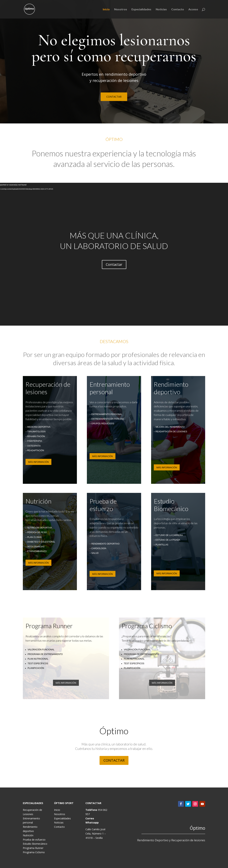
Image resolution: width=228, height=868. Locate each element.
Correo (90, 818)
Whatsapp (92, 822)
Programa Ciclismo (34, 852)
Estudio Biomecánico (35, 844)
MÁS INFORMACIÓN (38, 462)
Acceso (193, 9)
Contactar (114, 264)
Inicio (106, 9)
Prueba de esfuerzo (34, 840)
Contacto (178, 9)
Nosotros (121, 9)
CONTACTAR (114, 97)
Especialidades (141, 9)
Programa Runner (33, 848)
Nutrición (28, 835)
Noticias (161, 9)
